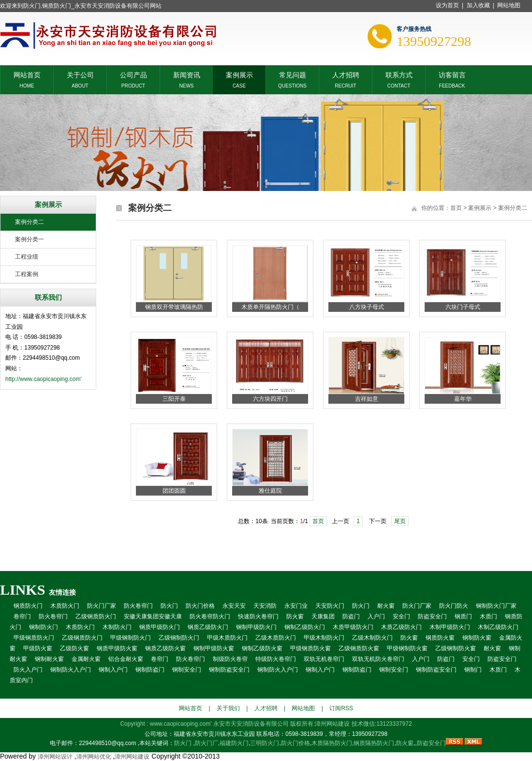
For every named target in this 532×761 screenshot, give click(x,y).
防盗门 (351, 616)
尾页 (400, 521)
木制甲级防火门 (450, 627)
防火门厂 (207, 743)
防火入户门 (28, 670)
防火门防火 (454, 606)
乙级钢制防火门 (179, 638)
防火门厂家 (102, 606)
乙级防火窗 (74, 648)
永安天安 (234, 606)
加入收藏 (478, 5)
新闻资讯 (187, 74)
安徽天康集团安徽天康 (153, 616)
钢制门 (473, 670)
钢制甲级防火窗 (214, 648)
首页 (456, 208)
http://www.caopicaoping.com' (44, 379)
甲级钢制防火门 (131, 638)
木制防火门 (117, 627)
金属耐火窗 (86, 659)
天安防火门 (330, 606)
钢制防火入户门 (71, 670)
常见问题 (293, 74)
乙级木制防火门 (372, 638)
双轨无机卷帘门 (324, 659)
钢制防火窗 (477, 638)
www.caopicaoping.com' (182, 724)
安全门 (401, 616)
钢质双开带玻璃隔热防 (174, 307)
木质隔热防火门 (332, 743)
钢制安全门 (187, 670)
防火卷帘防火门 (210, 616)
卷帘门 (22, 616)
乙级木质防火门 (276, 638)
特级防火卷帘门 (276, 659)
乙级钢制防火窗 (456, 648)
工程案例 (27, 274)
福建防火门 (234, 743)
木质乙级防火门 (401, 627)
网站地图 (509, 5)
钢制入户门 (113, 670)
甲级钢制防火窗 (407, 648)
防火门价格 (200, 606)
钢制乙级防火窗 (262, 648)
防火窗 (295, 616)
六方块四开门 (270, 399)
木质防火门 (65, 606)
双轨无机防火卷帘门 (378, 659)
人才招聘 (346, 74)
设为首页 (447, 5)
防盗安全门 (432, 616)
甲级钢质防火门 (34, 638)
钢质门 (463, 616)
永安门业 (296, 606)
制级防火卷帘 (230, 659)
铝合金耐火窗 (126, 659)
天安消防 (265, 606)
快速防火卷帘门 (258, 616)
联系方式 (399, 74)
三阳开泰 (174, 399)
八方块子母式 (367, 307)
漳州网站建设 (332, 724)
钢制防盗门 (150, 670)
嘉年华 (463, 399)
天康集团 (323, 616)
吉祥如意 (367, 399)
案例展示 (239, 74)
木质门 (488, 616)
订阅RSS (341, 708)
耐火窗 (386, 606)
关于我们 (228, 708)
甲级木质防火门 (227, 638)
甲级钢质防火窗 (310, 648)
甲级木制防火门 (324, 638)
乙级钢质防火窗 (359, 648)
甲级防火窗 (38, 648)
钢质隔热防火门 (374, 743)
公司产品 (133, 74)
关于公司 (80, 74)
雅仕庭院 (270, 491)
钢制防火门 (44, 627)
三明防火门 (265, 743)
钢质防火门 (28, 606)
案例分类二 (30, 222)
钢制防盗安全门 (229, 670)
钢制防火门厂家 (496, 606)
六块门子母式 (463, 307)
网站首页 (27, 74)
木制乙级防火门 (498, 627)
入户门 (376, 616)
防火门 (169, 606)
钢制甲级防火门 (256, 627)
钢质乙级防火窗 (165, 648)
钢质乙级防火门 (208, 627)
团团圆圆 (174, 491)
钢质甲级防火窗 (117, 648)
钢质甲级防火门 (160, 627)
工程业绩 (27, 257)
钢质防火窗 (440, 638)
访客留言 (452, 74)
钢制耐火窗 (49, 659)
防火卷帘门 (138, 606)
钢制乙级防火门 (305, 627)
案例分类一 (30, 239)
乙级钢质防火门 (96, 616)
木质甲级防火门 (353, 627)
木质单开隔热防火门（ (270, 307)
